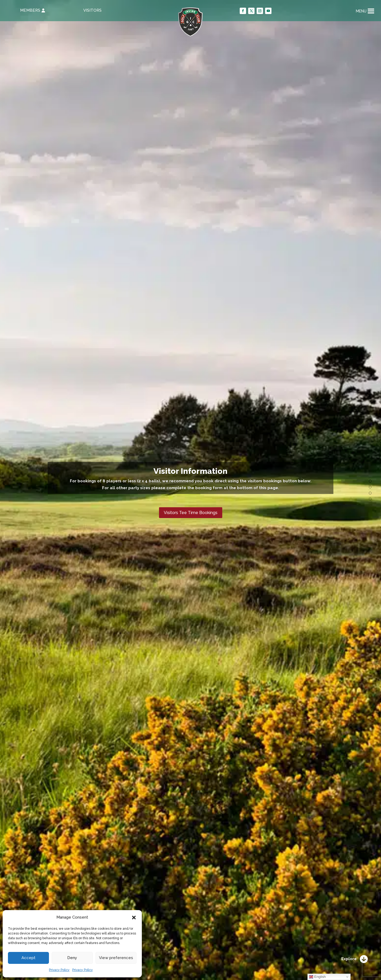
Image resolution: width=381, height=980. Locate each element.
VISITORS (92, 10)
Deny (72, 958)
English (317, 977)
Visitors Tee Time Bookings (191, 513)
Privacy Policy (59, 970)
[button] (134, 918)
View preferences (116, 958)
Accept (28, 958)
